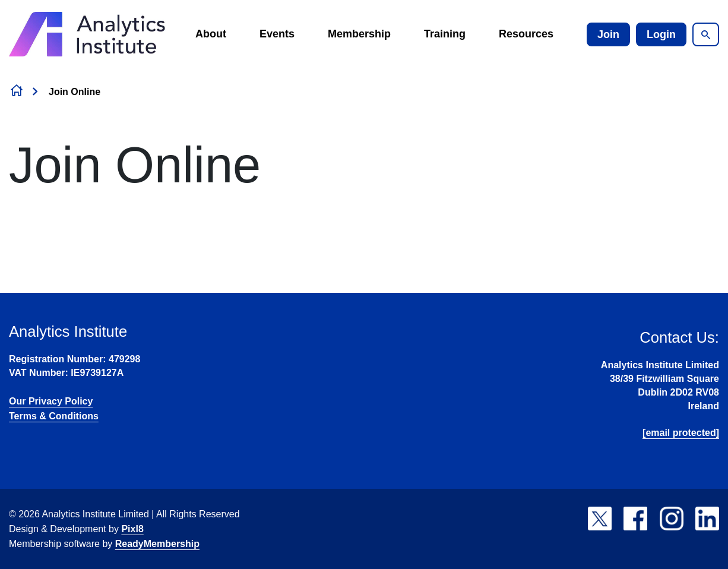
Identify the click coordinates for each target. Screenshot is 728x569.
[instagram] (672, 519)
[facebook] (635, 519)
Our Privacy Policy (51, 401)
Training (445, 34)
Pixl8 (132, 529)
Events (277, 34)
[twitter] (600, 519)
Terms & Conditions (54, 416)
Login (661, 34)
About (211, 34)
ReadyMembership (157, 544)
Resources (526, 34)
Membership (359, 34)
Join (608, 34)
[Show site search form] (706, 34)
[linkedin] (707, 519)
